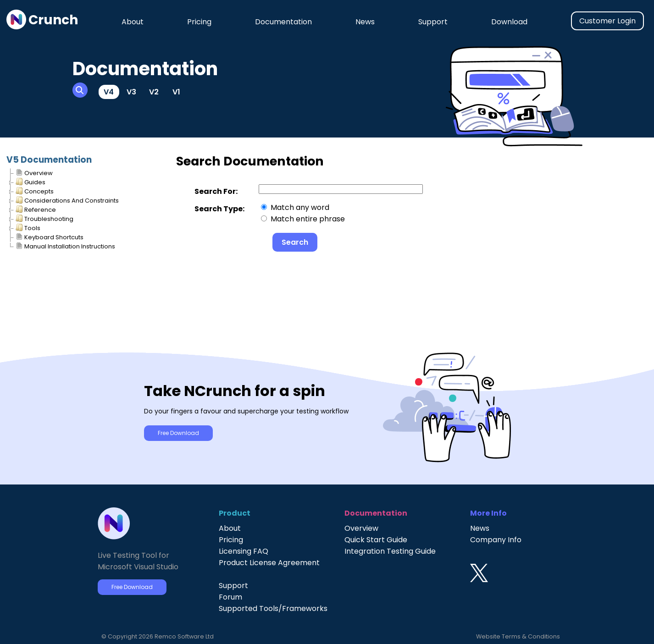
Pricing (199, 22)
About (133, 22)
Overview (34, 173)
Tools (28, 228)
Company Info (496, 540)
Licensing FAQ (244, 551)
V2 (154, 92)
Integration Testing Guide (390, 551)
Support (433, 22)
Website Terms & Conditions (518, 636)
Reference (36, 209)
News (365, 22)
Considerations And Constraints (67, 200)
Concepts (35, 191)
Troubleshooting (44, 218)
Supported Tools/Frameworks (273, 608)
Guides (30, 182)
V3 (131, 92)
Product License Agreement (269, 563)
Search (295, 242)
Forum (230, 597)
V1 (176, 92)
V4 (109, 92)
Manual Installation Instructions (65, 246)
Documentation (283, 22)
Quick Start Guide (376, 540)
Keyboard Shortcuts (50, 237)
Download (509, 22)
